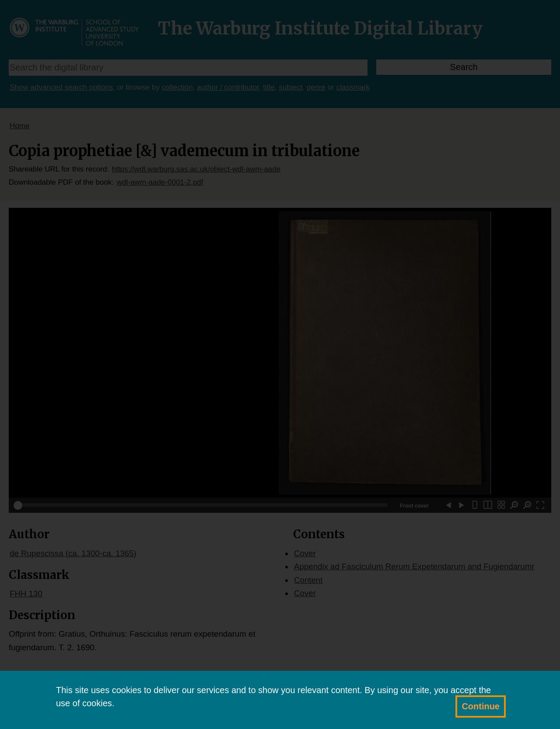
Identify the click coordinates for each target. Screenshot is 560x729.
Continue (481, 706)
